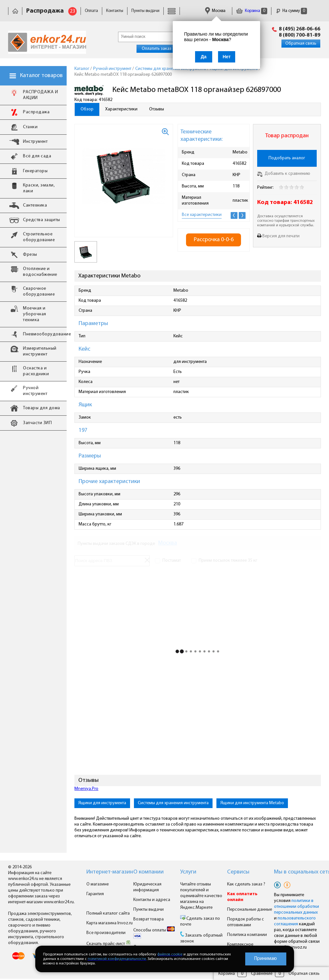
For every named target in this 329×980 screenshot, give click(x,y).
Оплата (91, 11)
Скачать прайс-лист (109, 944)
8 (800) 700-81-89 (300, 35)
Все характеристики (202, 215)
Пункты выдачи (145, 11)
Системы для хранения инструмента (173, 803)
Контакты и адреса (152, 900)
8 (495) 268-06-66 (300, 29)
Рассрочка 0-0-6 (214, 240)
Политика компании (247, 935)
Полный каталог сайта (108, 913)
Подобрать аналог (287, 158)
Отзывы (157, 109)
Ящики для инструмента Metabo (252, 803)
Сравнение (262, 974)
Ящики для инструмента (102, 803)
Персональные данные (250, 910)
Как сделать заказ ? (246, 884)
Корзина (252, 11)
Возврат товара (148, 919)
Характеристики (121, 109)
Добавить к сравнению (284, 174)
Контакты (115, 11)
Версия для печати (281, 236)
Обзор (87, 109)
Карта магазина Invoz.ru (110, 923)
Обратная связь (301, 44)
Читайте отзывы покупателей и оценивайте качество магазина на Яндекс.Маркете (201, 896)
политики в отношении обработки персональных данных (296, 907)
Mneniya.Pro (86, 789)
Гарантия (95, 894)
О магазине (98, 884)
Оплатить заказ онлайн (164, 49)
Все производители (106, 933)
